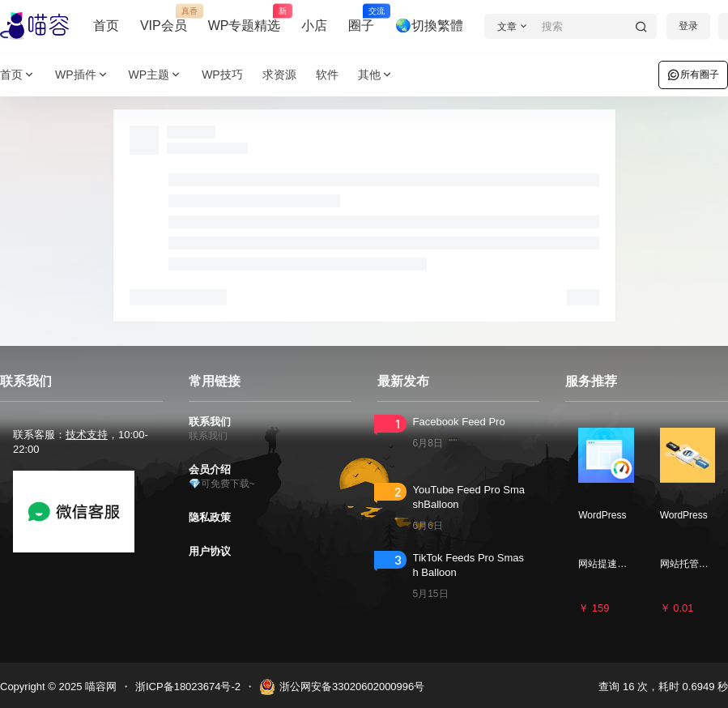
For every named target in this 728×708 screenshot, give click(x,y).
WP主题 (156, 75)
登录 (688, 26)
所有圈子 (693, 75)
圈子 (361, 19)
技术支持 (87, 435)
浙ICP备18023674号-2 (188, 687)
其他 (376, 75)
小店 (314, 26)
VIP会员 (164, 19)
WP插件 (82, 75)
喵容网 (99, 687)
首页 (106, 26)
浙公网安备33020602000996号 (342, 687)
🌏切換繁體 (429, 26)
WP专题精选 (245, 19)
